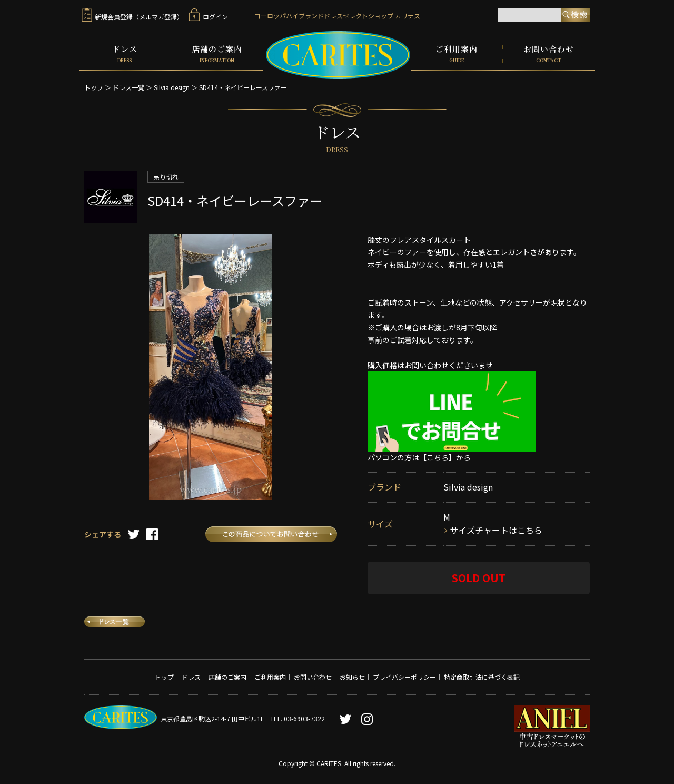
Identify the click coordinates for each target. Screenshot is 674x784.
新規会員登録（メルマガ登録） (132, 17)
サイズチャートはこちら (496, 530)
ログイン (208, 17)
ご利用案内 (457, 54)
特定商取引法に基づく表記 (482, 677)
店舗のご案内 (217, 54)
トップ (94, 87)
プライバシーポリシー (404, 677)
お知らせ (352, 677)
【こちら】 (438, 457)
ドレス (125, 54)
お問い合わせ (549, 54)
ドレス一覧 (128, 87)
